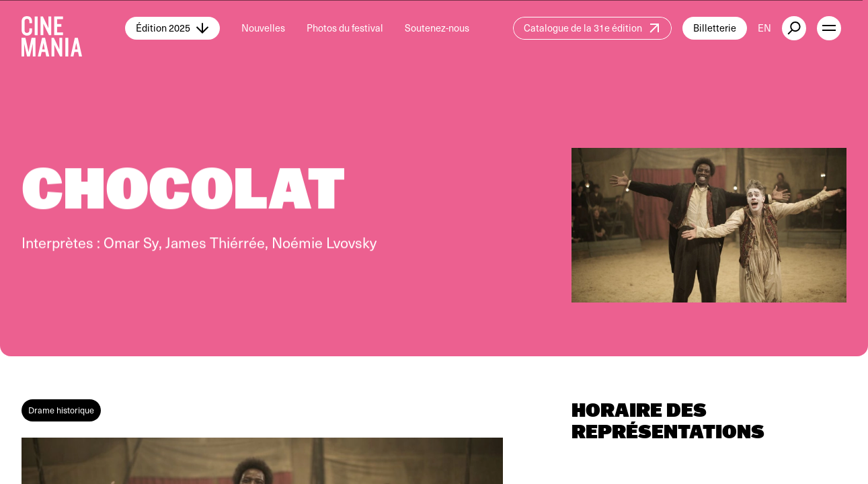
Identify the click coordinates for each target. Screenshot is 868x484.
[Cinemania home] (73, 28)
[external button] (794, 28)
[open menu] (829, 28)
